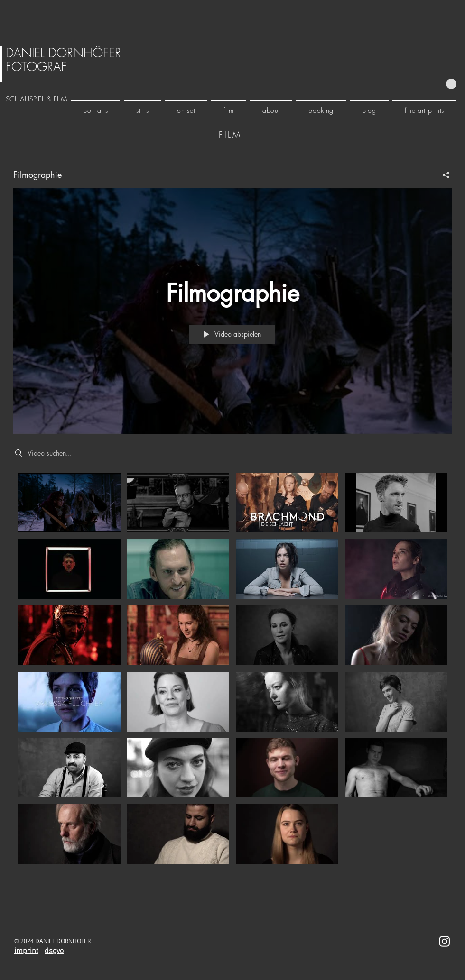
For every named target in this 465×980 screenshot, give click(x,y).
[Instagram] (445, 941)
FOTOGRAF (36, 67)
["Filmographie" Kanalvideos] (232, 671)
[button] (451, 84)
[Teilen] (442, 174)
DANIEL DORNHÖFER (63, 53)
